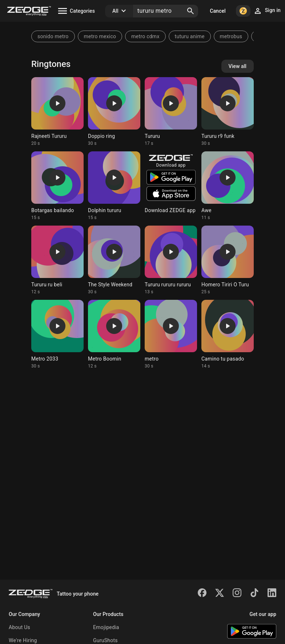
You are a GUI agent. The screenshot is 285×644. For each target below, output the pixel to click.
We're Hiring (23, 640)
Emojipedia (106, 627)
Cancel (218, 11)
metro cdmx (145, 36)
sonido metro (53, 36)
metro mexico (100, 36)
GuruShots (105, 640)
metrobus (231, 36)
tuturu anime (190, 36)
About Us (19, 627)
